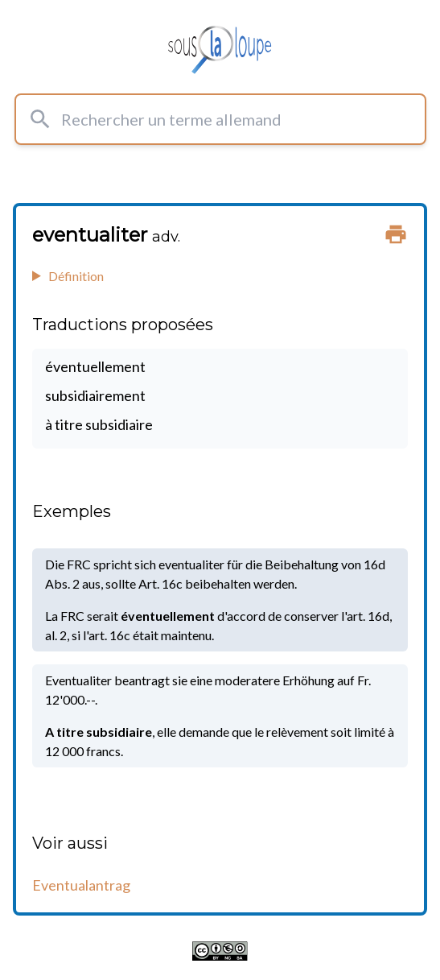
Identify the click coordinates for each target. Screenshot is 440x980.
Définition (76, 276)
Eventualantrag (81, 885)
